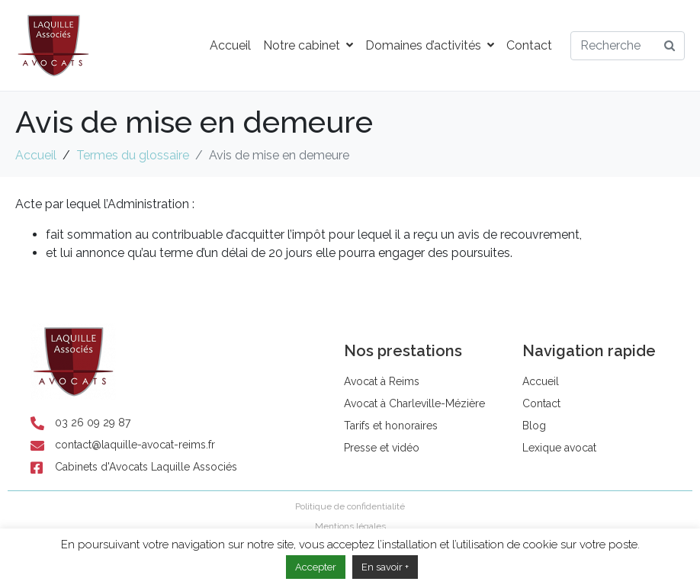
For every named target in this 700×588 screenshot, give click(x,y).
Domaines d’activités (430, 45)
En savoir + (385, 567)
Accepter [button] (316, 567)
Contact (529, 45)
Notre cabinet (308, 45)
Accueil (230, 45)
